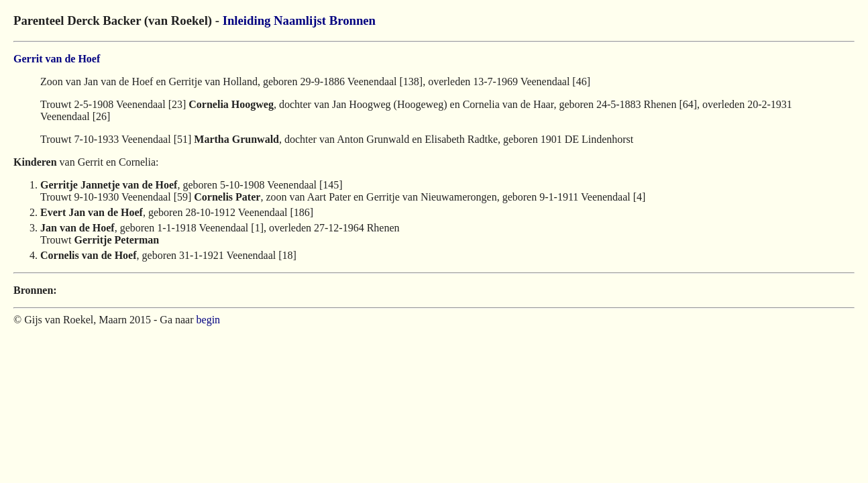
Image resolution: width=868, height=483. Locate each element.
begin (209, 320)
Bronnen (352, 20)
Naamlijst (300, 20)
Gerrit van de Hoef (57, 59)
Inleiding (247, 20)
